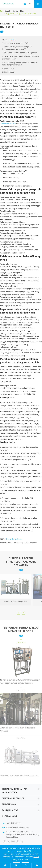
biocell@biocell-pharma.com (18, 828)
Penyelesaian (9, 804)
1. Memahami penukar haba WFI (15, 43)
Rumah (7, 11)
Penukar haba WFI (8, 123)
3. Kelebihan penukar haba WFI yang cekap (19, 53)
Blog (22, 11)
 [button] (19, 613)
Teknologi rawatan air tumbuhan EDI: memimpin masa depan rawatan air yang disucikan (20, 680)
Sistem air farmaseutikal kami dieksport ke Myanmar (18, 728)
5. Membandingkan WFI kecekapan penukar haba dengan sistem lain (20, 64)
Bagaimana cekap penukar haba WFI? (21, 13)
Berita (15, 11)
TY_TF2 (13, 40)
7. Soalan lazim (8, 72)
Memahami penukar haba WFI (25, 542)
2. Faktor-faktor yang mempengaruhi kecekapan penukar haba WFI (17, 48)
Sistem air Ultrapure (13, 798)
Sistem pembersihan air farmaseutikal (15, 791)
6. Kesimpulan (8, 68)
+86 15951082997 (13, 823)
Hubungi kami (9, 816)
